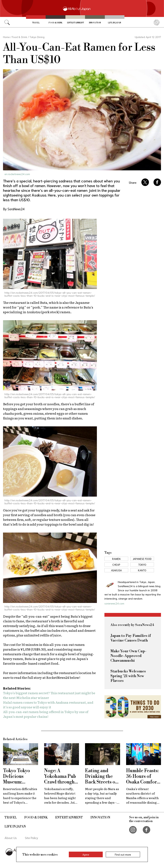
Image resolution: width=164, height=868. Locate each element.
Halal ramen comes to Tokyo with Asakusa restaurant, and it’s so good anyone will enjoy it (48, 705)
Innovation (95, 23)
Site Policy (31, 838)
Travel (36, 23)
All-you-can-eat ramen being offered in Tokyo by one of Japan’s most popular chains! (46, 714)
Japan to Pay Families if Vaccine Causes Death (131, 638)
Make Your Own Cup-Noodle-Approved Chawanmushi (128, 656)
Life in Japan (115, 23)
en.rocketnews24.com (17, 174)
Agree (86, 854)
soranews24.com (114, 603)
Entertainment (76, 23)
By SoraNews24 (14, 209)
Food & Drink (56, 23)
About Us (11, 838)
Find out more (123, 854)
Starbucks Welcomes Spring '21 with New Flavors (128, 676)
